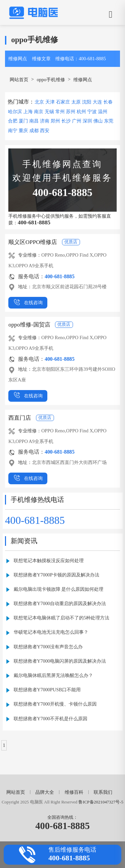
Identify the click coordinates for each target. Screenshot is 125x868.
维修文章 (41, 59)
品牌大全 (45, 792)
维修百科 (74, 792)
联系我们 (103, 792)
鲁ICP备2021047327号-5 (101, 802)
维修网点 (18, 59)
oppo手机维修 (51, 80)
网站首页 (19, 80)
